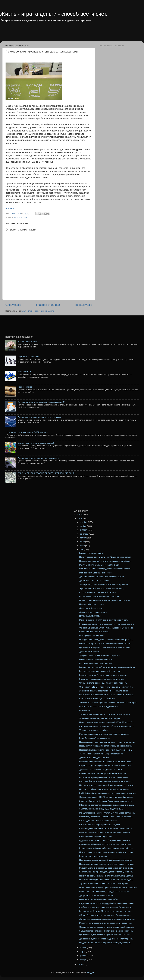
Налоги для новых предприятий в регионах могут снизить (106, 785)
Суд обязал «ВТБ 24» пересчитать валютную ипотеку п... (106, 687)
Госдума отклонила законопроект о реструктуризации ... (106, 943)
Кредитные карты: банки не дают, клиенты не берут (104, 675)
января (83, 959)
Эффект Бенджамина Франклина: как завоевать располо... (107, 628)
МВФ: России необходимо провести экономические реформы (108, 888)
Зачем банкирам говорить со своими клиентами (102, 679)
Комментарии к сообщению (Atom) (38, 311)
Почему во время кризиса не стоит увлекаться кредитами (106, 876)
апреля (83, 948)
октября (84, 530)
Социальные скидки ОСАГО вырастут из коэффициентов (106, 797)
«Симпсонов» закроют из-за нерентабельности (101, 754)
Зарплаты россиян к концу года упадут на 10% (101, 809)
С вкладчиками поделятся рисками (96, 836)
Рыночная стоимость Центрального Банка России (103, 773)
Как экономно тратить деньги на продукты (99, 596)
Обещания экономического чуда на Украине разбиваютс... (107, 927)
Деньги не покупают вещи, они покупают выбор (102, 577)
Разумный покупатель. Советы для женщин (100, 565)
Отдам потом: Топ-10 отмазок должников (98, 707)
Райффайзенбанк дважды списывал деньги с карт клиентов (107, 793)
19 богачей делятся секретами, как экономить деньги (104, 691)
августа (84, 538)
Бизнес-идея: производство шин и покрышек (39, 458)
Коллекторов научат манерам (93, 856)
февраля (84, 956)
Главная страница (48, 305)
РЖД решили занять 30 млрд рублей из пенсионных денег (107, 903)
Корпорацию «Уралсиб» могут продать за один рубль (104, 892)
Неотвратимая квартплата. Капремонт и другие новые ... (106, 750)
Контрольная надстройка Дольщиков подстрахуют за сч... (106, 872)
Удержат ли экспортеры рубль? (94, 730)
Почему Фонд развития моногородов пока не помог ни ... (106, 600)
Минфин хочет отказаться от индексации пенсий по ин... (106, 832)
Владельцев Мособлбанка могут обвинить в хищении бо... (107, 829)
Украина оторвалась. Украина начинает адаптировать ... (106, 884)
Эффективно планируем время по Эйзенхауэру (102, 588)
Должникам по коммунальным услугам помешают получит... (107, 919)
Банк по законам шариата (91, 553)
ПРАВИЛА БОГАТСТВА (90, 616)
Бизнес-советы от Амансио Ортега (96, 659)
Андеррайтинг (24, 372)
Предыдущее (84, 305)
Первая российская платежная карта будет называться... (106, 789)
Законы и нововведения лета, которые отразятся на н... (105, 714)
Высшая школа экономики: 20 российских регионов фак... (106, 868)
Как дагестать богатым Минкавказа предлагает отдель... (106, 911)
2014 (80, 964)
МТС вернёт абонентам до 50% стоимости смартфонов (105, 844)
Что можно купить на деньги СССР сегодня (27, 432)
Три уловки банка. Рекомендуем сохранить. (100, 655)
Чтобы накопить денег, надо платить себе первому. (103, 683)
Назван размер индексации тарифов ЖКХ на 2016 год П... (107, 722)
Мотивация (84, 710)
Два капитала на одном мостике (94, 758)
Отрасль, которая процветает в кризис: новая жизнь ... (105, 777)
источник (10, 208)
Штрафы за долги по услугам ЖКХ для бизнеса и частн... (106, 766)
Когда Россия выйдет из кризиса (95, 738)
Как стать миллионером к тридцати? (96, 663)
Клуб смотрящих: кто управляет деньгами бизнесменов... (106, 907)
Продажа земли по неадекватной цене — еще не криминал (107, 742)
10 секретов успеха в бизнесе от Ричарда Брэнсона (104, 584)
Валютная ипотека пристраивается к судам (100, 825)
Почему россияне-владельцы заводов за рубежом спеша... (107, 852)
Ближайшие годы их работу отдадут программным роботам (107, 667)
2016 (80, 515)
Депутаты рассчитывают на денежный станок (101, 769)
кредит (17, 218)
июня (82, 546)
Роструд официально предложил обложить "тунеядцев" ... (107, 726)
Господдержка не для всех (92, 636)
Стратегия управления (28, 357)
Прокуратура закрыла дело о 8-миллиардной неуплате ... (106, 860)
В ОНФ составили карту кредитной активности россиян (105, 569)
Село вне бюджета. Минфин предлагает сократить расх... (106, 781)
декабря (84, 522)
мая (82, 550)
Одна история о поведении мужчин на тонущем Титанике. (107, 695)
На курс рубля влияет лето (92, 604)
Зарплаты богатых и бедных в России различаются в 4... (106, 801)
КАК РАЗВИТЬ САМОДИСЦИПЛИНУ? (97, 699)
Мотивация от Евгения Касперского (96, 573)
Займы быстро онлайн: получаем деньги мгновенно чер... (106, 931)
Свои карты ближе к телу (91, 608)
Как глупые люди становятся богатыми (98, 592)
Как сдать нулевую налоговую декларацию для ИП (41, 402)
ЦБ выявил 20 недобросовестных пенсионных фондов (105, 647)
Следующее (13, 305)
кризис (24, 218)
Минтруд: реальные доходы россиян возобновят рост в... (106, 640)
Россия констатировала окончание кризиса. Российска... (106, 923)
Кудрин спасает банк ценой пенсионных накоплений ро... (106, 848)
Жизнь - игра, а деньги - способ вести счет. (54, 14)
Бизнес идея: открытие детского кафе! (36, 443)
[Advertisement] (58, 34)
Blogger (90, 972)
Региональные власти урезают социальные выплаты (104, 734)
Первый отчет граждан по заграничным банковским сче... (106, 746)
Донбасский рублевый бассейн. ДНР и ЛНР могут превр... (106, 939)
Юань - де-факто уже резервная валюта (98, 821)
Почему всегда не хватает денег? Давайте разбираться (105, 557)
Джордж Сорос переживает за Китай (96, 895)
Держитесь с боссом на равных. (94, 581)
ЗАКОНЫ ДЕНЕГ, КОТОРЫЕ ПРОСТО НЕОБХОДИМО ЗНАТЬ (46, 473)
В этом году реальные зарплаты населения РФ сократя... (106, 817)
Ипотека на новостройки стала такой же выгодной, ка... (105, 561)
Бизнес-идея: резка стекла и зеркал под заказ (39, 417)
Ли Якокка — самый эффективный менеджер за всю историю (108, 703)
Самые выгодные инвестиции (93, 612)
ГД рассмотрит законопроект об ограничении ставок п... (105, 840)
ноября (83, 526)
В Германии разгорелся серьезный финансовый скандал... (107, 805)
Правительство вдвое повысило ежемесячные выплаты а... (107, 864)
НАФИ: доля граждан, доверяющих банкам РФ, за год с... (106, 880)
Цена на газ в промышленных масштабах (99, 899)
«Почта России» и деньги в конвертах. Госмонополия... (105, 915)
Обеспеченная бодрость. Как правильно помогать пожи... (106, 762)
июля (82, 542)
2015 (80, 519)
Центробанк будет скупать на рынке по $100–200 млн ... (106, 935)
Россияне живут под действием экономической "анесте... (106, 644)
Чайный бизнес (25, 387)
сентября (84, 534)
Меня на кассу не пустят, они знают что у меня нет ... (104, 620)
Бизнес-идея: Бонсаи (28, 342)
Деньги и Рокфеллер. (89, 651)
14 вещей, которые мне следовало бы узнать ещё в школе (107, 624)
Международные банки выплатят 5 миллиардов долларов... (107, 813)
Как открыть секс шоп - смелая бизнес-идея (100, 671)
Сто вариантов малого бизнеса (94, 632)
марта (83, 952)
